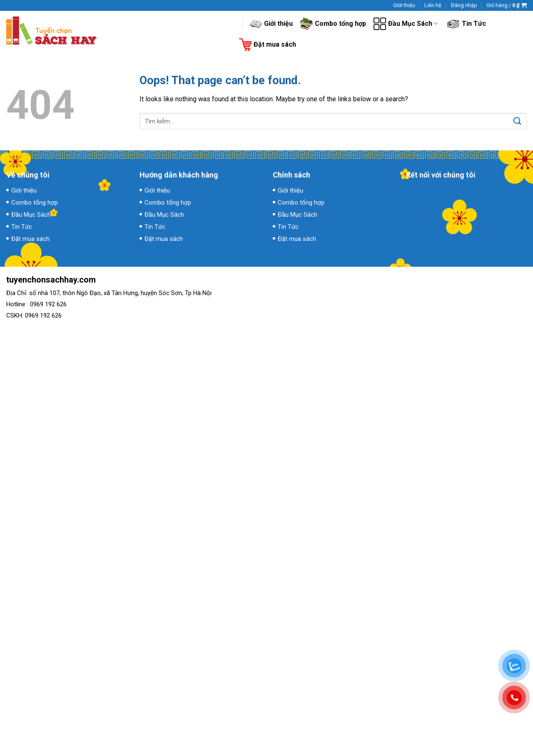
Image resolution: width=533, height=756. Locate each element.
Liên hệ (433, 5)
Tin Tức (467, 24)
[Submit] (517, 121)
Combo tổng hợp (333, 24)
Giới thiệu (404, 5)
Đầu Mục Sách (406, 24)
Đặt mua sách (268, 45)
